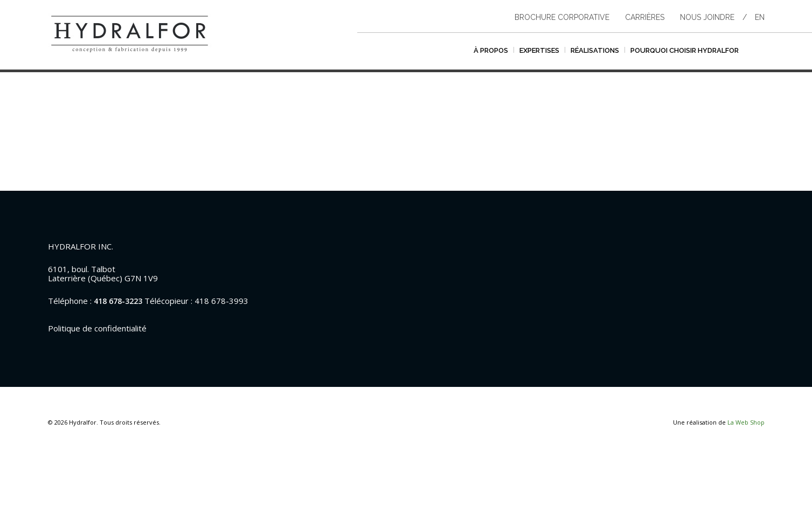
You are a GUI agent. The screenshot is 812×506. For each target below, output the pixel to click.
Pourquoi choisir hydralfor (685, 50)
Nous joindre (707, 17)
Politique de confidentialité (97, 328)
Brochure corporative (562, 17)
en (760, 17)
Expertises (539, 50)
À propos (491, 50)
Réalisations (595, 50)
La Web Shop (746, 422)
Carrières (645, 17)
